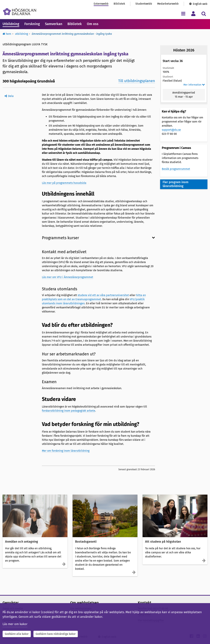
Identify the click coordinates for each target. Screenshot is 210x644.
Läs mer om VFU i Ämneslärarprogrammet (68, 277)
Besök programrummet (176, 169)
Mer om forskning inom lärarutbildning (66, 451)
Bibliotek (119, 4)
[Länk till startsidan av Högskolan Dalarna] (20, 12)
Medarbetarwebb (168, 4)
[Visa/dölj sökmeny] (204, 14)
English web (200, 4)
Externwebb (101, 4)
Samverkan (54, 24)
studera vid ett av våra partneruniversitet (103, 295)
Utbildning (11, 24)
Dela (11, 96)
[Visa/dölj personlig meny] (193, 14)
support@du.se (171, 130)
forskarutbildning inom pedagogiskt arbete (69, 411)
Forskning (32, 24)
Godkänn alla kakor (17, 634)
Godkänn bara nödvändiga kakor (56, 634)
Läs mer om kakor (15, 624)
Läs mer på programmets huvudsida (64, 183)
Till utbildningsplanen (137, 81)
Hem (7, 34)
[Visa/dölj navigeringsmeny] (183, 14)
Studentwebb (144, 4)
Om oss (93, 24)
